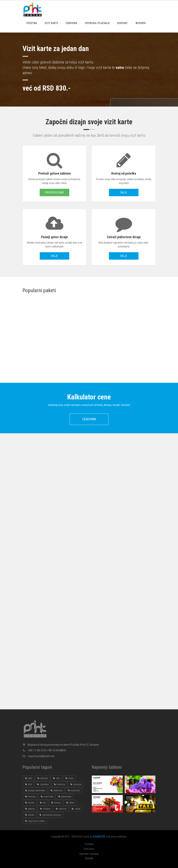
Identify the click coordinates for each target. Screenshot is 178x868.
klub (28, 784)
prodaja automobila (35, 791)
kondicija (59, 784)
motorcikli (74, 791)
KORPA (141, 23)
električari (56, 791)
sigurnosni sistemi (35, 821)
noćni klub (47, 797)
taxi (43, 803)
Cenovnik (71, 23)
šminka (29, 815)
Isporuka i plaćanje (97, 23)
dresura (56, 803)
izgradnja (42, 784)
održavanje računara (50, 815)
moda (69, 778)
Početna (32, 23)
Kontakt (123, 23)
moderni (45, 809)
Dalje (124, 192)
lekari (70, 803)
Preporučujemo (54, 192)
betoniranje (65, 797)
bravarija (75, 784)
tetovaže (42, 778)
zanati (76, 809)
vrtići (56, 778)
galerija (30, 809)
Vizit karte (51, 23)
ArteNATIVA (99, 837)
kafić (28, 778)
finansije (30, 797)
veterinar (61, 809)
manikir (30, 803)
